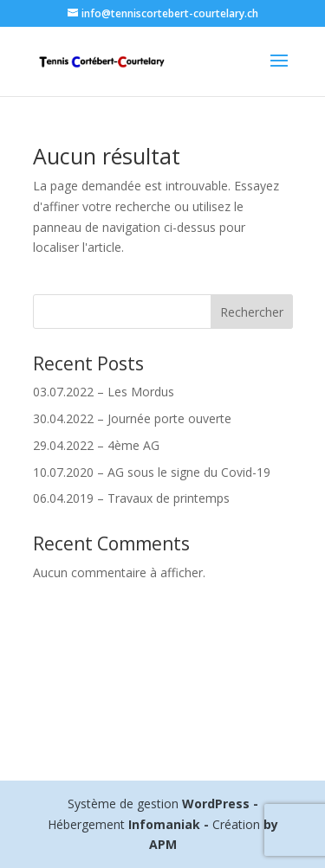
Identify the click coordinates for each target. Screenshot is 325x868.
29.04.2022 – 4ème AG (96, 445)
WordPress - (220, 804)
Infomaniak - (169, 824)
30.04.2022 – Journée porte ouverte (132, 418)
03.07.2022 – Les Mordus (104, 392)
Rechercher (252, 312)
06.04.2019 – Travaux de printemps (131, 498)
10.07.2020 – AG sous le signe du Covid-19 (152, 472)
